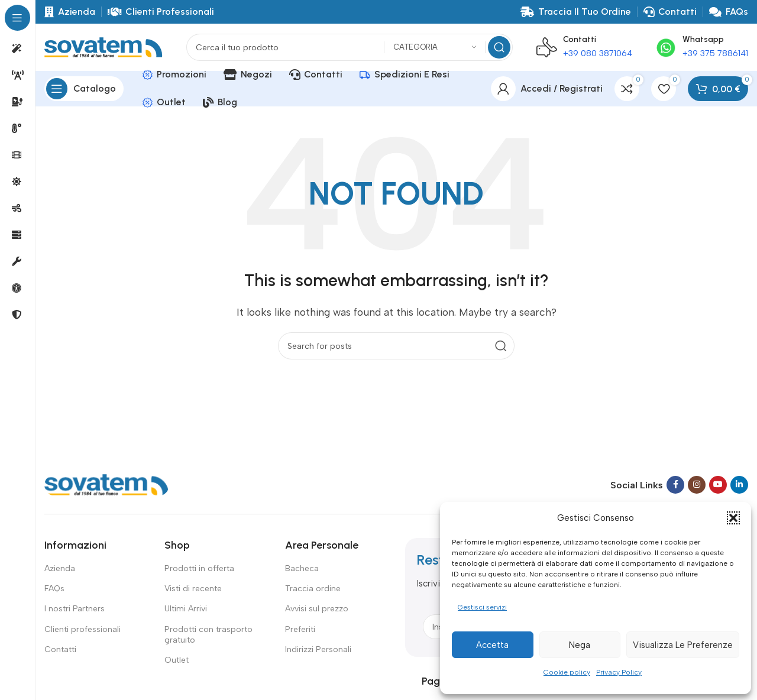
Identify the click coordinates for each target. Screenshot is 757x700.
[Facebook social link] (675, 485)
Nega (580, 645)
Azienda (60, 568)
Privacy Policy (619, 672)
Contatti (60, 649)
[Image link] (107, 484)
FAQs (54, 589)
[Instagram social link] (697, 485)
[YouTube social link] (718, 485)
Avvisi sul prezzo (317, 609)
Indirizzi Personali (318, 649)
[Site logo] (103, 46)
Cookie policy (567, 672)
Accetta (492, 645)
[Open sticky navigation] (84, 89)
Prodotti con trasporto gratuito (208, 635)
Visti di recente (193, 589)
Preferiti (300, 629)
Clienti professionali (83, 629)
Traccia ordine (313, 589)
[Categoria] (435, 48)
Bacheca (302, 568)
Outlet (177, 660)
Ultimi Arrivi (186, 609)
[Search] (350, 47)
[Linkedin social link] (739, 485)
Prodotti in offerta (199, 568)
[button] (733, 518)
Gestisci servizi (482, 607)
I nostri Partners (75, 609)
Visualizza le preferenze (683, 645)
